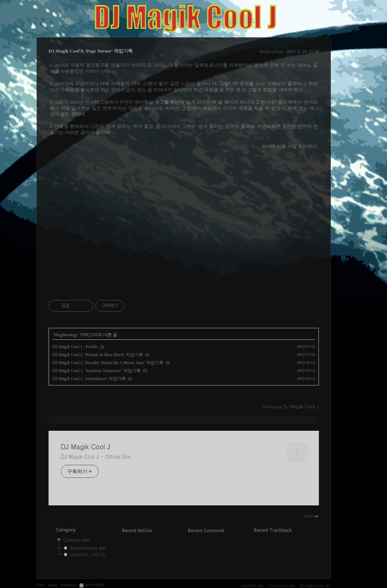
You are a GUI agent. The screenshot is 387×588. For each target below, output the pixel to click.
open (311, 516)
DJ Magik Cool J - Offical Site (96, 456)
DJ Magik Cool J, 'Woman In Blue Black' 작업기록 (98, 355)
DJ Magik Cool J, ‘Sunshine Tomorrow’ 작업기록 (97, 371)
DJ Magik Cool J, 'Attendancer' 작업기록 (89, 379)
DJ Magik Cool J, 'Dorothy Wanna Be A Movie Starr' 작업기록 (108, 363)
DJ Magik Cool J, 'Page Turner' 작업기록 (91, 51)
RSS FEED (95, 585)
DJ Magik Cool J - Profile (75, 347)
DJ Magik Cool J (86, 447)
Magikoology (271, 51)
